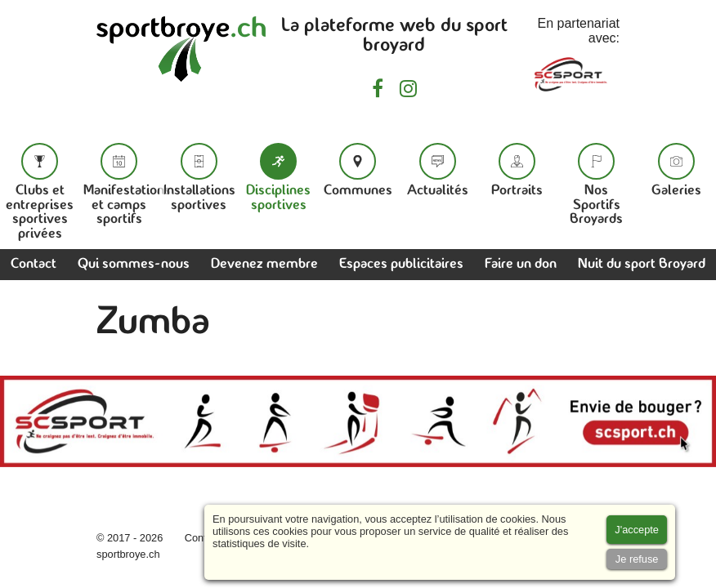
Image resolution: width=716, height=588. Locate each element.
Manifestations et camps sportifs (127, 185)
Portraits (517, 170)
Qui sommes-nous (134, 264)
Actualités (438, 170)
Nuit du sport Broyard (642, 264)
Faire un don (521, 264)
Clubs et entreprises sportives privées (40, 192)
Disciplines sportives (278, 178)
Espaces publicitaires (401, 264)
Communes (358, 170)
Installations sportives (199, 178)
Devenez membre (264, 264)
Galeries (676, 170)
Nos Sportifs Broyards (596, 185)
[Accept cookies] (637, 530)
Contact (34, 264)
